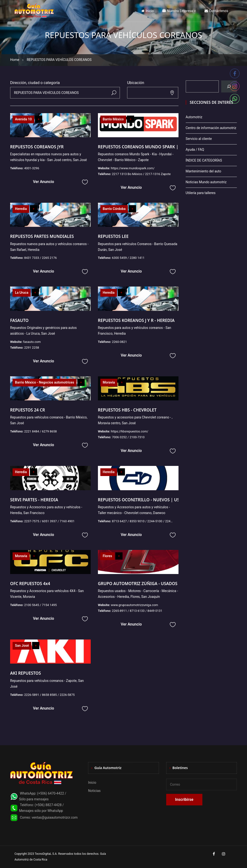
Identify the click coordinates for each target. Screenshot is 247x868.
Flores (107, 556)
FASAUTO (19, 320)
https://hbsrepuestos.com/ (129, 431)
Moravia (109, 382)
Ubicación (136, 83)
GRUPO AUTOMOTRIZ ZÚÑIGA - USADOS (138, 584)
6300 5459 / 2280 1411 (128, 258)
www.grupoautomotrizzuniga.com (134, 605)
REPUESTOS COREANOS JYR (37, 147)
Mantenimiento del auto (203, 171)
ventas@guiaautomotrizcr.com (55, 817)
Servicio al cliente (199, 139)
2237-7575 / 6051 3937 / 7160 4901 (49, 521)
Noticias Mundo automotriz (206, 182)
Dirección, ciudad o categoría (35, 83)
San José (22, 646)
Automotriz (194, 117)
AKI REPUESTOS (26, 673)
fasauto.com (32, 342)
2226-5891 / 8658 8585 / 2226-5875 (49, 695)
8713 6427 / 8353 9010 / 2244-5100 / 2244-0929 (146, 521)
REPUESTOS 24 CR (28, 410)
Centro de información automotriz (211, 128)
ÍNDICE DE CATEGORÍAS (204, 160)
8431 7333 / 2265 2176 (40, 258)
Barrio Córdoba (114, 209)
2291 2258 (32, 348)
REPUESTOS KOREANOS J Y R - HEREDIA (136, 320)
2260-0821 (119, 342)
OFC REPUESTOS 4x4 (30, 584)
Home (15, 60)
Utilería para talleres (201, 193)
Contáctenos (216, 11)
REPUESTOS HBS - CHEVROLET (127, 410)
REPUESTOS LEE (113, 236)
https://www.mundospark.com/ (133, 168)
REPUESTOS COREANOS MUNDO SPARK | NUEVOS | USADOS (158, 147)
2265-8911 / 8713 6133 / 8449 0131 (137, 611)
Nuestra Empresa (178, 11)
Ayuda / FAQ (195, 150)
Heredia (21, 209)
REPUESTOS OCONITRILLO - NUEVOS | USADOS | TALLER (154, 500)
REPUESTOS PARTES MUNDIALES (42, 236)
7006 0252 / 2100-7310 (128, 437)
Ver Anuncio (44, 182)
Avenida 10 (23, 119)
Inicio (148, 11)
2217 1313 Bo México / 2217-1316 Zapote (141, 174)
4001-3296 (32, 168)
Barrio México (113, 119)
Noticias (94, 791)
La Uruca (22, 293)
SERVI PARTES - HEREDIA (34, 500)
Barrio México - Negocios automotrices (45, 382)
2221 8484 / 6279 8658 (40, 431)
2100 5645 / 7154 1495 (40, 605)
